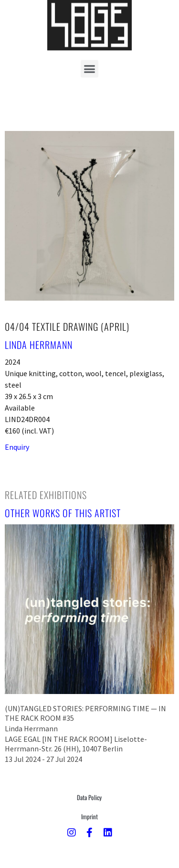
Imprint (89, 816)
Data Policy (89, 797)
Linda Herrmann (39, 345)
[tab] (46, 495)
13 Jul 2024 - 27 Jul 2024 (43, 759)
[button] (90, 60)
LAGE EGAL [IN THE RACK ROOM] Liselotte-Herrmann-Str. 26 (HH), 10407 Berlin (76, 744)
